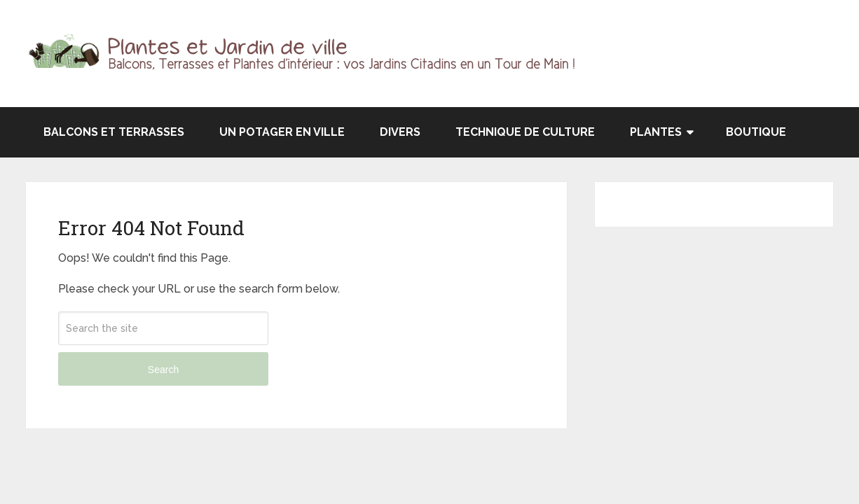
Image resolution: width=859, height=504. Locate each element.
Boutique (756, 132)
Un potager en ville (282, 132)
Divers (400, 132)
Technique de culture (525, 132)
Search (163, 370)
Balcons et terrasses (114, 132)
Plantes (656, 132)
